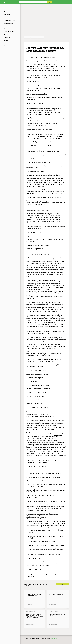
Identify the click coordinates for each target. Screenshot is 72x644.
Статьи (6, 40)
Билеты (6, 9)
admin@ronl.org (54, 638)
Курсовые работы (9, 23)
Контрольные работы (9, 20)
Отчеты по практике (9, 32)
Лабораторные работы (10, 26)
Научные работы (8, 29)
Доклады (6, 12)
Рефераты (7, 35)
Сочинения (7, 37)
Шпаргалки (7, 46)
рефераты (34, 37)
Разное (40, 37)
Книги (5, 18)
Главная (27, 37)
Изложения (7, 15)
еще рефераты (62, 584)
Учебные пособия (9, 43)
